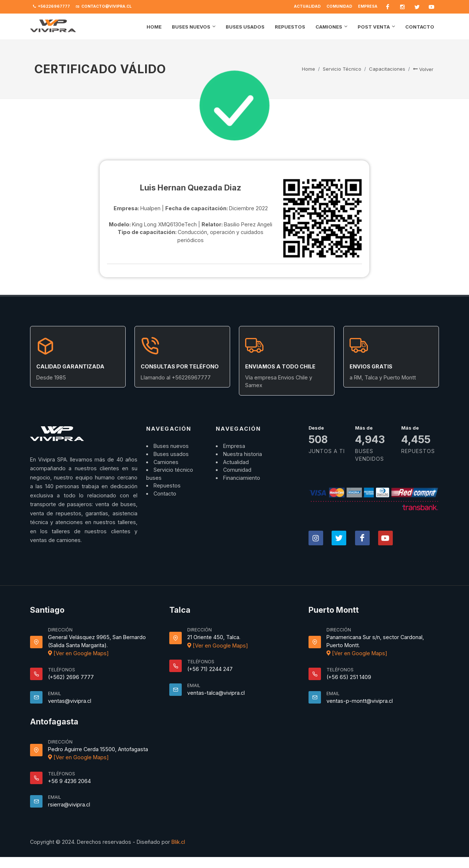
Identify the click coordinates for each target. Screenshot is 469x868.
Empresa (368, 6)
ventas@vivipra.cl (70, 701)
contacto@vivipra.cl (104, 7)
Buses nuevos (171, 446)
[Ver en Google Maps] (78, 653)
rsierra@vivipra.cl (69, 804)
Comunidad (339, 6)
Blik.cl (178, 842)
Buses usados (171, 454)
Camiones (166, 462)
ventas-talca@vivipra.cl (216, 693)
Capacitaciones (387, 69)
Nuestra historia (243, 454)
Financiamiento (242, 478)
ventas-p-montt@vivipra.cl (360, 701)
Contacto (165, 494)
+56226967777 (51, 7)
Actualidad (307, 6)
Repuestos (167, 485)
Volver (423, 69)
